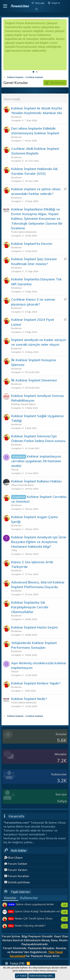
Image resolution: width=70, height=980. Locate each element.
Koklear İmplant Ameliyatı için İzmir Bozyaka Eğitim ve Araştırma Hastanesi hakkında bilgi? (39, 542)
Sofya (62, 801)
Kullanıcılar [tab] (29, 898)
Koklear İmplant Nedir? (29, 699)
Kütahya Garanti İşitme (23, 404)
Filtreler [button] (59, 90)
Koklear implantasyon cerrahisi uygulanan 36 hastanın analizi (36, 461)
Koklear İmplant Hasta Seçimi (34, 627)
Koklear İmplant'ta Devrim (32, 244)
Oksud (15, 469)
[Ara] (36, 9)
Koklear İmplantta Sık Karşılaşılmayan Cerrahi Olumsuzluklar (30, 607)
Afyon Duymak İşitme (22, 485)
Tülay (14, 550)
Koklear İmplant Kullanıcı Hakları (36, 481)
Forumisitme (20, 6)
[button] (5, 6)
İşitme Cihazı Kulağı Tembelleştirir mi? (34, 911)
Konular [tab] (10, 898)
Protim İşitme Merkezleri (24, 232)
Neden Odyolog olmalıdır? (27, 926)
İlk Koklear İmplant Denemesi (34, 380)
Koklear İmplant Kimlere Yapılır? (36, 683)
